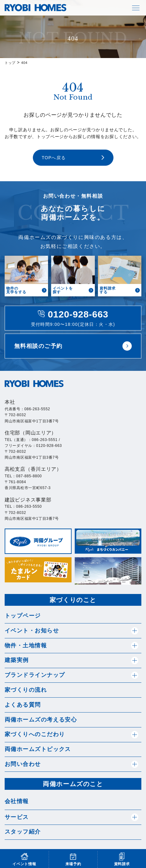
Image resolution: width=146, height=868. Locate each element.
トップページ (23, 616)
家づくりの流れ (26, 690)
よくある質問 (23, 705)
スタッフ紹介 (23, 832)
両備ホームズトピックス (38, 749)
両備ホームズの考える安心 (41, 720)
